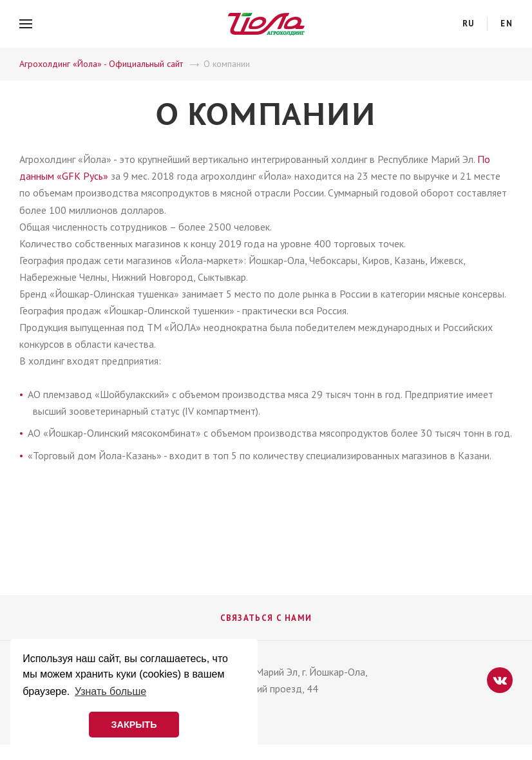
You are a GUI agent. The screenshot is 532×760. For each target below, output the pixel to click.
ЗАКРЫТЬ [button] (134, 725)
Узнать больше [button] (110, 691)
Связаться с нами (266, 618)
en (507, 24)
